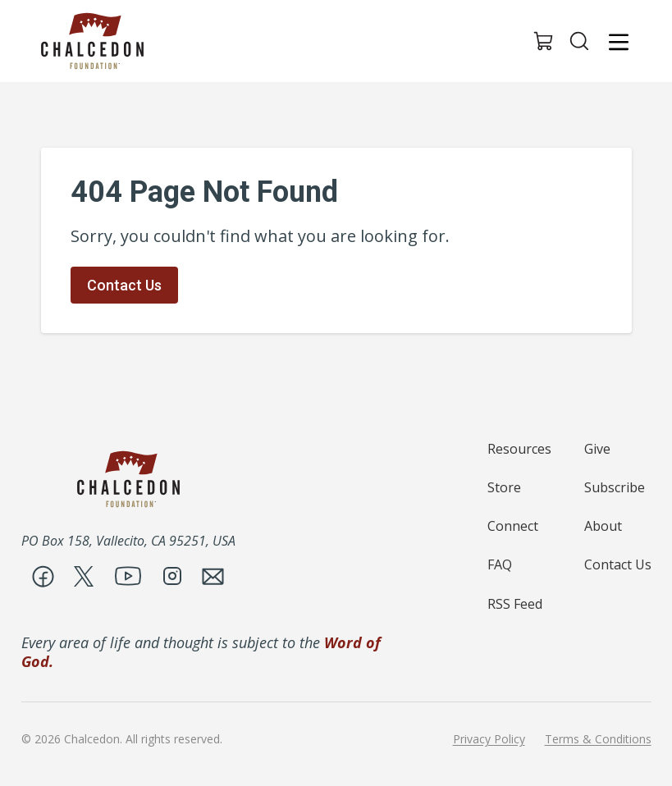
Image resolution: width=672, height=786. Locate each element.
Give (597, 449)
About (603, 526)
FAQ (500, 564)
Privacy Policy (489, 739)
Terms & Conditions (598, 739)
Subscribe (615, 487)
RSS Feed (515, 604)
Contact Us (124, 285)
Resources (519, 449)
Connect (513, 526)
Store (504, 487)
